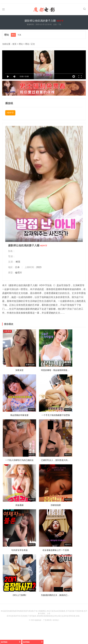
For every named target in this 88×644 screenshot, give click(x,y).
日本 (17, 264)
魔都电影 (38, 617)
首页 (14, 41)
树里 (18, 259)
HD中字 (10, 110)
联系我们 (56, 617)
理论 (7, 32)
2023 (39, 264)
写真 (20, 32)
